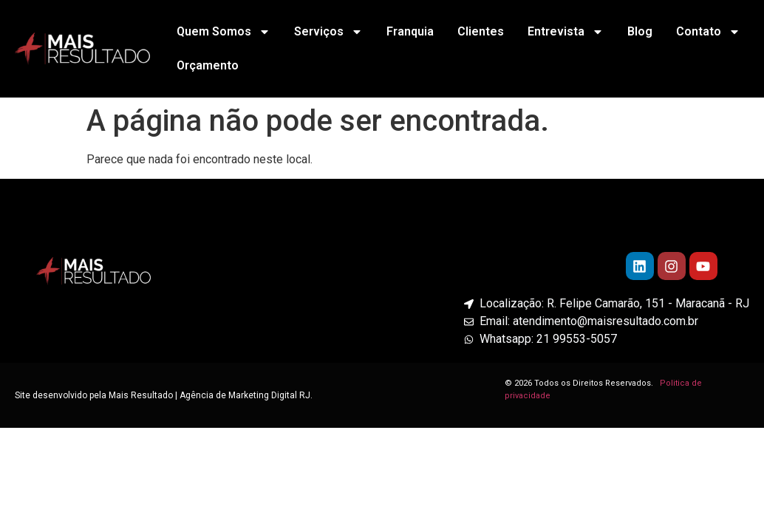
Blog (640, 31)
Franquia (410, 31)
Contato (708, 32)
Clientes (481, 31)
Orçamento (208, 65)
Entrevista (566, 32)
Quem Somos (224, 32)
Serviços (328, 32)
